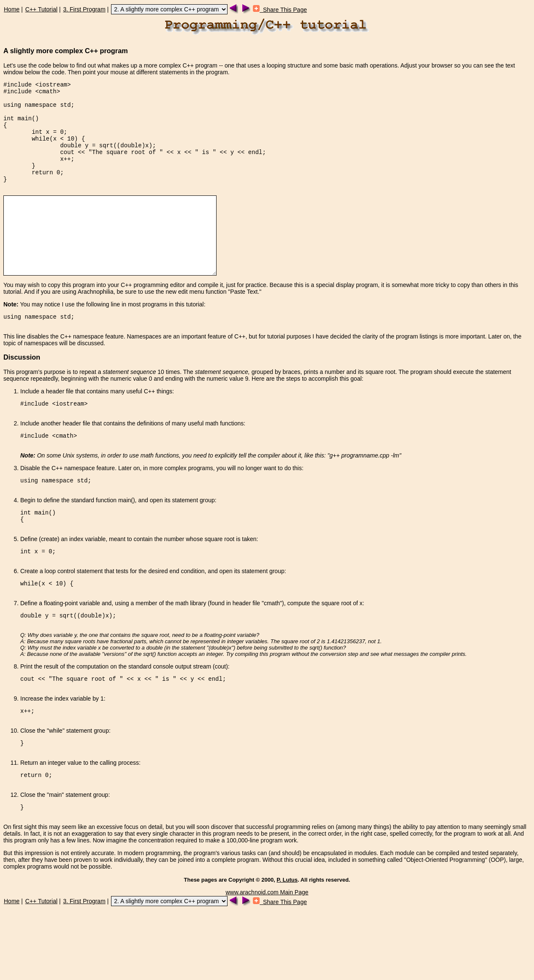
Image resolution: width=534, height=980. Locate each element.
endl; (257, 166)
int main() (21, 126)
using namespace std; (39, 110)
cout (67, 166)
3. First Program (84, 9)
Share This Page (280, 10)
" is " (206, 166)
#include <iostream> (37, 85)
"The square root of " (126, 166)
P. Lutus (287, 949)
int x (41, 142)
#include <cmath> (32, 93)
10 (71, 150)
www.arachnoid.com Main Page (267, 962)
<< (81, 166)
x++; (67, 174)
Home (12, 9)
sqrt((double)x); (127, 158)
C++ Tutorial (41, 9)
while (41, 150)
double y (74, 158)
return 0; (48, 190)
